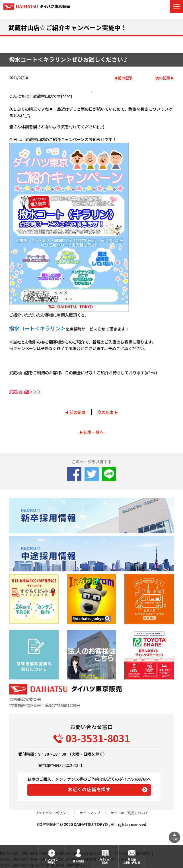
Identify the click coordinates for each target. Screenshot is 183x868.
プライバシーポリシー (52, 813)
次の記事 (163, 78)
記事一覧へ (94, 432)
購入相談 (78, 861)
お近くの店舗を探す (89, 789)
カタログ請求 (105, 861)
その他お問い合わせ (132, 861)
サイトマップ (90, 813)
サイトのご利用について (129, 813)
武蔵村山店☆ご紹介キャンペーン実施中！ (68, 27)
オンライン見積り (52, 861)
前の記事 (125, 78)
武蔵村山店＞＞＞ (25, 392)
